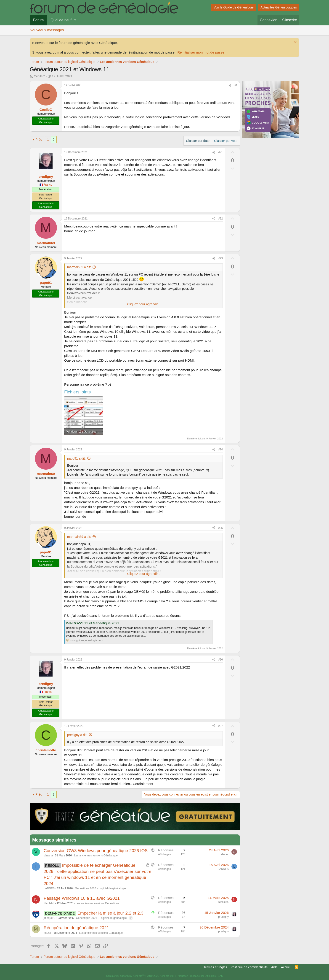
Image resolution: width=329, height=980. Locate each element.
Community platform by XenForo (140, 976)
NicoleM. (49, 903)
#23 (220, 258)
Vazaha (48, 855)
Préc (39, 140)
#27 (220, 726)
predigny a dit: (77, 735)
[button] (75, 20)
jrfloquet (49, 918)
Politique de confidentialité (249, 967)
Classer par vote (226, 141)
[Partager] (230, 85)
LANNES (49, 888)
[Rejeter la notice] (295, 43)
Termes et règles (215, 967)
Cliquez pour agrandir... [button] (144, 304)
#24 (220, 449)
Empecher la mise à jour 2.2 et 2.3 (110, 913)
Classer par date (198, 141)
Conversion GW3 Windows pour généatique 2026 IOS (96, 851)
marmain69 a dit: (79, 267)
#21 (220, 152)
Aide (274, 967)
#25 (220, 528)
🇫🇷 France (46, 185)
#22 (220, 219)
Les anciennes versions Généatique (96, 855)
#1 (236, 85)
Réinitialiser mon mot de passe (201, 52)
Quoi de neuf (61, 20)
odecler (224, 854)
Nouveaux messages (47, 30)
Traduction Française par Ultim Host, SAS (199, 976)
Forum (38, 20)
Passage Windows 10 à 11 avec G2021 (82, 898)
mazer (47, 933)
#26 (220, 660)
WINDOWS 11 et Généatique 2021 (93, 623)
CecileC (39, 76)
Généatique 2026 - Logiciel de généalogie (100, 888)
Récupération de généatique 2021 (76, 928)
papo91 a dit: (76, 458)
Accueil (286, 967)
